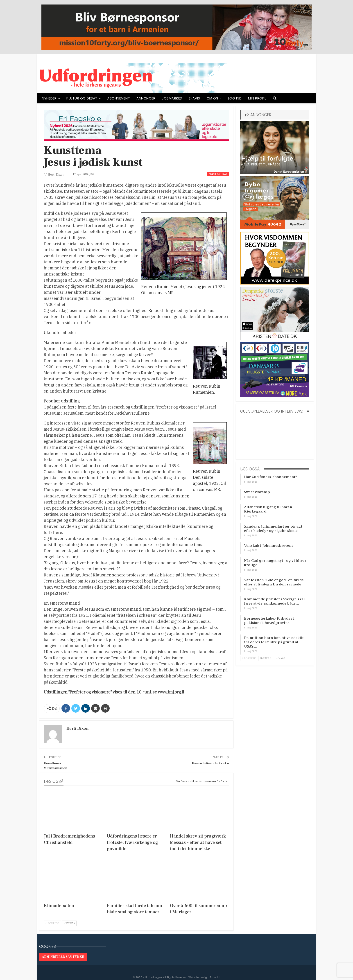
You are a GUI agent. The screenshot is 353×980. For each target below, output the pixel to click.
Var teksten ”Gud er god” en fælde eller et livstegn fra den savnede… (274, 582)
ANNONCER (146, 98)
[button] (275, 99)
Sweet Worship (257, 492)
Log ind (235, 98)
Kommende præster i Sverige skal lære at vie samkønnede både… (274, 601)
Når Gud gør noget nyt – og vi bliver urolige (275, 563)
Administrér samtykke (63, 957)
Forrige (52, 923)
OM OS (213, 98)
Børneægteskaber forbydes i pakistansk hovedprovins (269, 621)
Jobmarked (172, 98)
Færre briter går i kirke (210, 763)
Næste (69, 923)
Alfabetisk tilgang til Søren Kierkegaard (268, 509)
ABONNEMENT (119, 98)
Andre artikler (218, 174)
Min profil (257, 98)
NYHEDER (49, 98)
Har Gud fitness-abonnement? (270, 477)
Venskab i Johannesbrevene (269, 546)
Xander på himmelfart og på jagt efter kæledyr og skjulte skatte (273, 529)
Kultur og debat (82, 98)
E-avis (195, 98)
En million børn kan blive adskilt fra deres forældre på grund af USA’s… (274, 642)
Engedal (215, 977)
